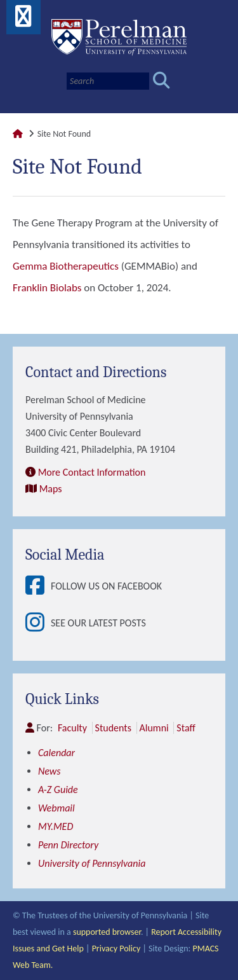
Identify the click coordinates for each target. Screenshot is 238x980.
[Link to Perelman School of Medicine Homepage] (18, 134)
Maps (51, 489)
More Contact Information (92, 472)
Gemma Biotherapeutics (66, 266)
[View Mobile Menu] (23, 21)
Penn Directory (68, 845)
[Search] (108, 81)
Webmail (56, 808)
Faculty (72, 728)
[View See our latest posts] (38, 623)
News (50, 771)
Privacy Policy (116, 949)
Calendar (56, 753)
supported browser (107, 932)
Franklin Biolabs (47, 288)
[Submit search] (162, 81)
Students (113, 728)
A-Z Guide (58, 790)
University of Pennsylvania (92, 863)
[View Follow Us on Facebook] (38, 586)
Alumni (154, 728)
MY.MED (56, 826)
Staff (186, 728)
